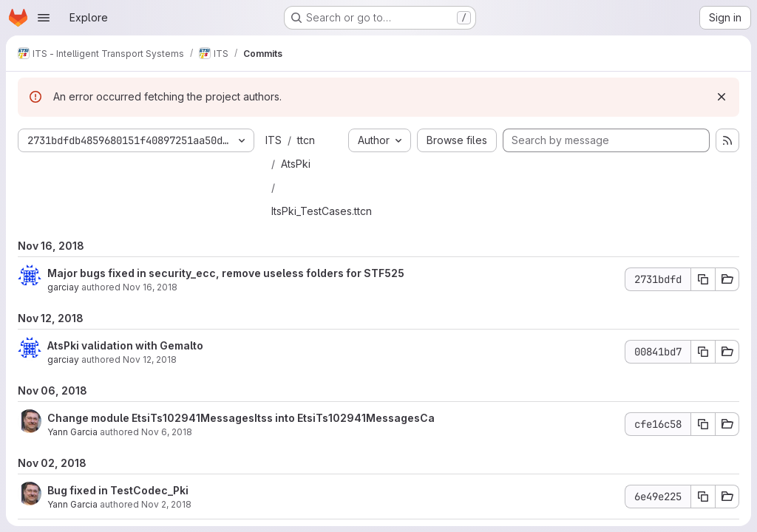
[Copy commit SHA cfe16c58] (703, 424)
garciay (63, 287)
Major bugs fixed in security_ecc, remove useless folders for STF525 (226, 273)
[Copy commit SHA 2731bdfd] (703, 279)
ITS (274, 140)
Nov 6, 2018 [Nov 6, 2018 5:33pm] (167, 432)
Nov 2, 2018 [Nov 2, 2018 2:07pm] (166, 504)
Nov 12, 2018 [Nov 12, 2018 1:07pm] (150, 359)
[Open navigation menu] (44, 18)
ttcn (306, 140)
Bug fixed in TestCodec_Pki (118, 490)
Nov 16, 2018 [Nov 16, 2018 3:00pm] (150, 287)
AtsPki (296, 164)
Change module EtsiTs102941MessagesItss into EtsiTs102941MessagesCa (241, 418)
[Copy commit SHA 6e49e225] (703, 497)
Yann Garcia (72, 432)
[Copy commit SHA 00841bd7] (703, 352)
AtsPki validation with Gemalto (125, 345)
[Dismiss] (722, 97)
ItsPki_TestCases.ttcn (322, 211)
